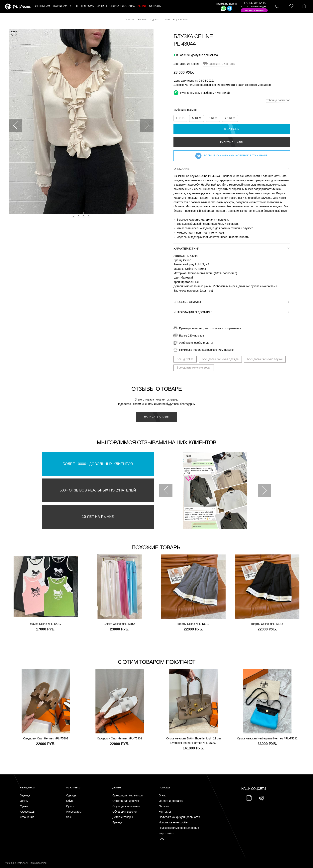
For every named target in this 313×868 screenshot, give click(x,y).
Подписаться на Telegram (46, 859)
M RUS (197, 118)
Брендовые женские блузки (265, 359)
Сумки (24, 806)
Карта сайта (166, 833)
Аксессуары (27, 812)
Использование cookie (173, 823)
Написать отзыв (156, 417)
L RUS (180, 118)
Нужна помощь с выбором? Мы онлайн (202, 93)
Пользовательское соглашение (179, 828)
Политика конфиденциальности (179, 817)
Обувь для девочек (125, 812)
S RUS (213, 118)
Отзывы (164, 806)
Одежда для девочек (126, 801)
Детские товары (123, 817)
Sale (69, 817)
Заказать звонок (254, 10)
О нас (162, 796)
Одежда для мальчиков (128, 796)
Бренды (117, 823)
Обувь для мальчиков (126, 806)
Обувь (24, 801)
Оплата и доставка (171, 801)
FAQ (161, 839)
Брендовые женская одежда (220, 359)
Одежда (25, 796)
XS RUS (230, 118)
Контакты (165, 812)
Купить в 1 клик (232, 142)
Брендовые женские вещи (194, 368)
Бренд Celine (185, 359)
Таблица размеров (278, 100)
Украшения (27, 817)
